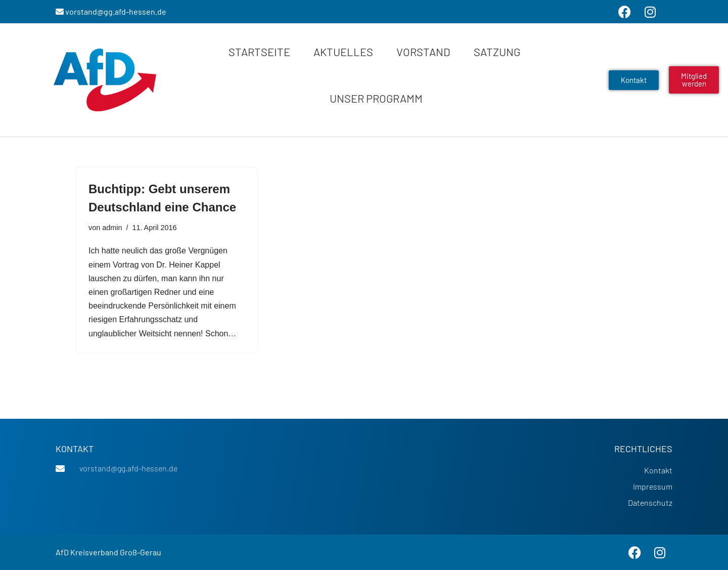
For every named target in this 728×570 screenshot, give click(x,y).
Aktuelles (343, 52)
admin (112, 228)
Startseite (259, 52)
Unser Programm (376, 98)
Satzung (497, 52)
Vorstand (423, 52)
